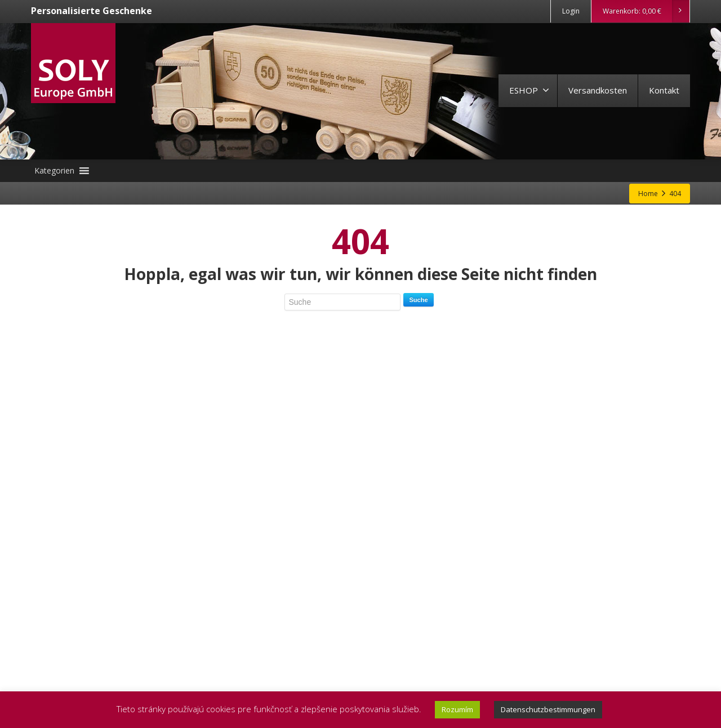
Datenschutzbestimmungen (548, 709)
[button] (54, 171)
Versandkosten (598, 90)
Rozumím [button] (457, 709)
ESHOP (529, 90)
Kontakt (664, 90)
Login (571, 11)
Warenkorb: (646, 11)
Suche (418, 300)
